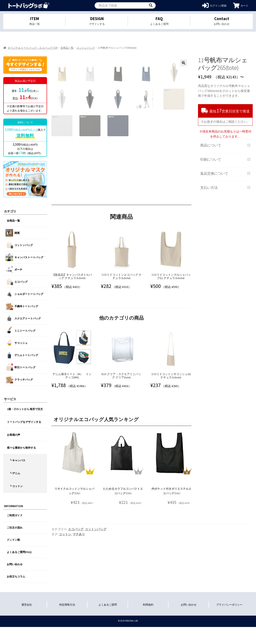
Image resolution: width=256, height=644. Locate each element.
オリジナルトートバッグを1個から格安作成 (29, 6)
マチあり (79, 575)
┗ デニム (15, 473)
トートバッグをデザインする (24, 422)
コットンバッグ (86, 48)
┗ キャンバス (17, 460)
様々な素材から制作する (21, 448)
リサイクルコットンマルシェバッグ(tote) (74, 532)
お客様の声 (14, 435)
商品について (225, 145)
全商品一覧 (67, 48)
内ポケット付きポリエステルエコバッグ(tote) (172, 532)
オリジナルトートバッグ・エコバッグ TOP (33, 48)
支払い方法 (225, 188)
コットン (65, 575)
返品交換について (225, 173)
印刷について (225, 159)
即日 (15, 98)
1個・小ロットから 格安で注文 (25, 409)
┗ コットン (16, 486)
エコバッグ (76, 570)
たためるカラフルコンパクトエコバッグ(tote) (123, 532)
